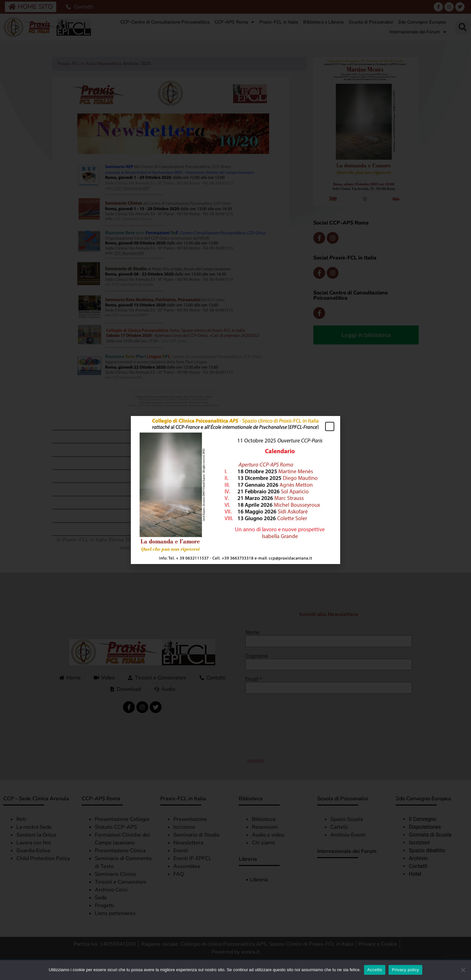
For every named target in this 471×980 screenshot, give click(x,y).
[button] (330, 426)
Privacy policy (405, 970)
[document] (235, 490)
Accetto (375, 970)
